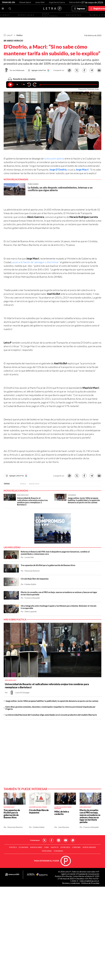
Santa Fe (55, 847)
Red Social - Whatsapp (73, 840)
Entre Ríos (65, 847)
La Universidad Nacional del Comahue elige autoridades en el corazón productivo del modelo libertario (51, 715)
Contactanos (35, 840)
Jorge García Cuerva (57, 2)
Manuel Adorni (25, 2)
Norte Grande (89, 847)
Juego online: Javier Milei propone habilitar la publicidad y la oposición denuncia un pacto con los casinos (52, 701)
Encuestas (74, 15)
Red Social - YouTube (66, 840)
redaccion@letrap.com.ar (89, 881)
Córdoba (76, 847)
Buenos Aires (34, 484)
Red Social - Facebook (52, 840)
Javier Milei (40, 2)
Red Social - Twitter (45, 840)
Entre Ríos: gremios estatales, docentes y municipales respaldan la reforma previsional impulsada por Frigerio (50, 708)
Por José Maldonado (17, 70)
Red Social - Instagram (59, 840)
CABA (46, 847)
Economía (24, 847)
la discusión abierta (54, 159)
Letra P (10, 35)
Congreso (58, 851)
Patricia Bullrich (76, 2)
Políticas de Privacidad (90, 883)
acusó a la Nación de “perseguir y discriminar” (36, 262)
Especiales (26, 15)
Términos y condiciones (71, 883)
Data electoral (50, 15)
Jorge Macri (82, 170)
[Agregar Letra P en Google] (39, 70)
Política (19, 35)
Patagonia (47, 851)
